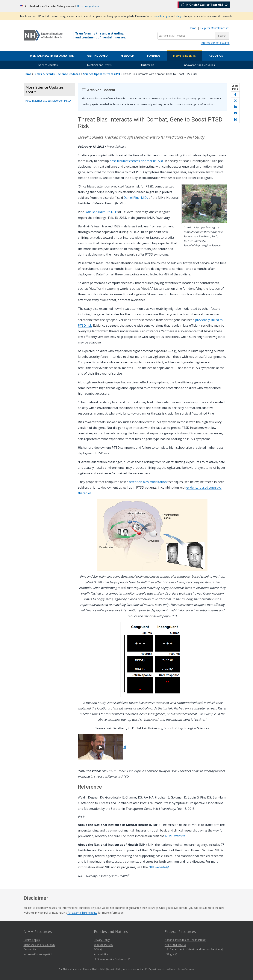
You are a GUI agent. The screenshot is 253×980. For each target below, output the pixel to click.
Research (127, 55)
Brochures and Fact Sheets (39, 945)
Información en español (215, 43)
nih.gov (180, 16)
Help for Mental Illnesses (215, 28)
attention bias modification (148, 482)
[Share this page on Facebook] (235, 95)
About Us (216, 55)
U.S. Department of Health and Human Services (194, 949)
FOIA (98, 949)
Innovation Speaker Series (199, 65)
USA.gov (171, 954)
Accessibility (101, 954)
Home (193, 28)
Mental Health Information (52, 55)
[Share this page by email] (235, 113)
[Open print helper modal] (235, 120)
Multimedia (148, 65)
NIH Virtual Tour (175, 945)
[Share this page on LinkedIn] (235, 107)
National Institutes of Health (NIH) (185, 940)
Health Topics (32, 940)
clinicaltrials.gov (162, 16)
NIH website (159, 867)
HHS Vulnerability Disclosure (112, 959)
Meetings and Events (99, 65)
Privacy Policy (102, 940)
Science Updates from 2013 (101, 74)
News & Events (185, 55)
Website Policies (104, 945)
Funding (154, 55)
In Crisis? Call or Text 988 (204, 6)
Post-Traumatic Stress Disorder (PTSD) (49, 101)
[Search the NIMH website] (186, 36)
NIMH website (175, 836)
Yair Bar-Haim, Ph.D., (101, 212)
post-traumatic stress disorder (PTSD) (136, 161)
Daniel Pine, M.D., (136, 198)
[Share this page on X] (235, 101)
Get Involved (97, 55)
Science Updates (48, 65)
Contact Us (30, 949)
